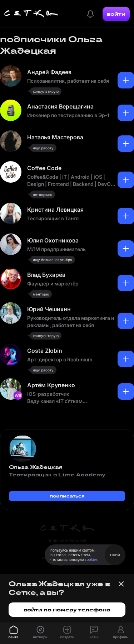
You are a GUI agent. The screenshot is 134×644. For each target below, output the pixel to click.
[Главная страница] (31, 14)
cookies (91, 559)
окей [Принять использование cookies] (115, 555)
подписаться (67, 496)
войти (116, 14)
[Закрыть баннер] (121, 584)
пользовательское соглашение (67, 544)
